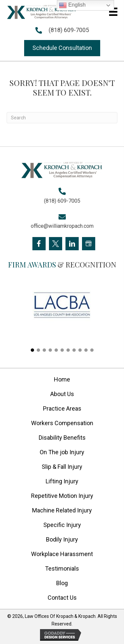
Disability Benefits (62, 438)
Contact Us (62, 598)
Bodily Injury (62, 539)
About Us (62, 394)
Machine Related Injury (62, 510)
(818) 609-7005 (69, 30)
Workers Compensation (62, 423)
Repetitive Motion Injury (62, 496)
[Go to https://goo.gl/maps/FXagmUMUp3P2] (89, 244)
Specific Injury (62, 525)
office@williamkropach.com (62, 226)
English (72, 5)
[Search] (62, 118)
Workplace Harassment (62, 554)
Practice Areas (62, 408)
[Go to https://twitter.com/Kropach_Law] (56, 244)
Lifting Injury (62, 481)
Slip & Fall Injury (62, 467)
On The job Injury (62, 452)
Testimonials (62, 568)
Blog (62, 583)
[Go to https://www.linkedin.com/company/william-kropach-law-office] (72, 244)
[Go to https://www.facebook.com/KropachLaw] (39, 244)
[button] (62, 48)
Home (62, 379)
